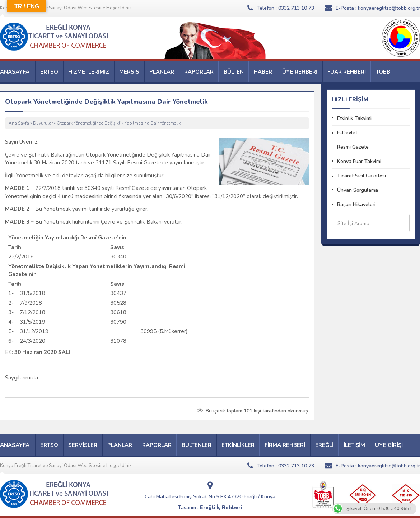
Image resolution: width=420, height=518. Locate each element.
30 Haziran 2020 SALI (42, 352)
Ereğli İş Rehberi (221, 507)
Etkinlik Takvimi (354, 118)
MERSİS (129, 72)
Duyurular (43, 123)
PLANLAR (162, 72)
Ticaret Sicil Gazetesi (361, 176)
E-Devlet (347, 133)
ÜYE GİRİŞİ (389, 445)
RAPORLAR (199, 72)
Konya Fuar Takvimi (359, 161)
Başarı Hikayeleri (356, 204)
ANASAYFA (15, 72)
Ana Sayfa (19, 123)
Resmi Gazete (353, 147)
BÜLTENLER (197, 445)
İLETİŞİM (354, 445)
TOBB (383, 72)
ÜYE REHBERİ (300, 72)
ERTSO (49, 72)
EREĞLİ (324, 445)
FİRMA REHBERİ (285, 445)
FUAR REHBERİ (347, 72)
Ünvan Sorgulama (358, 190)
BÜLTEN (234, 72)
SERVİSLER (83, 445)
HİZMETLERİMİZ (89, 72)
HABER (263, 72)
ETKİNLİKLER (238, 445)
